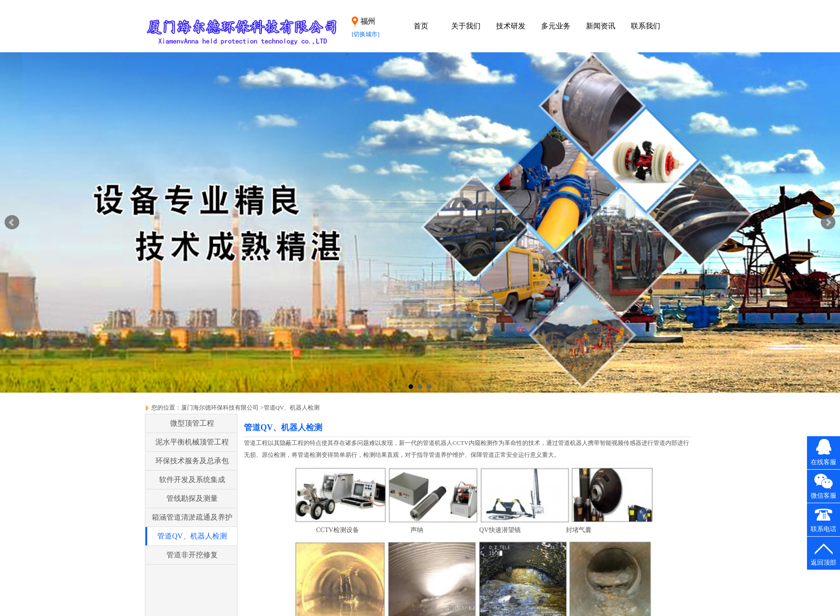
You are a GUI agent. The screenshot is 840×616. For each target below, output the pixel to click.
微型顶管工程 (192, 423)
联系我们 (646, 26)
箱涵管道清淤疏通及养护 (192, 517)
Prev (12, 222)
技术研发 (511, 26)
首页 (421, 26)
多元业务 (556, 26)
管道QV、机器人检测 (292, 408)
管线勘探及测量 (192, 498)
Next (828, 222)
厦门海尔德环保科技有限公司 (220, 408)
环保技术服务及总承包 (192, 461)
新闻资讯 (601, 26)
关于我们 (466, 26)
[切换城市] (366, 34)
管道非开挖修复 (192, 555)
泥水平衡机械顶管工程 (192, 442)
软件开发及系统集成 (192, 480)
